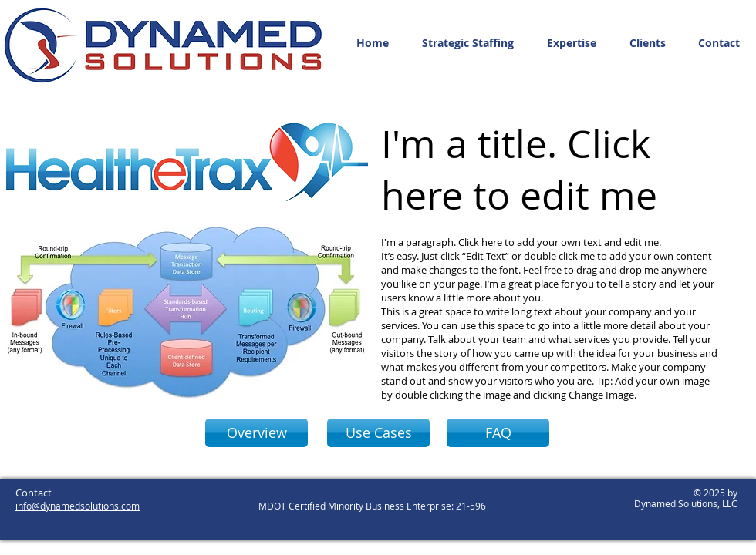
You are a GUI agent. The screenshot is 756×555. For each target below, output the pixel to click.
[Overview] (256, 433)
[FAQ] (498, 433)
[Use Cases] (378, 433)
